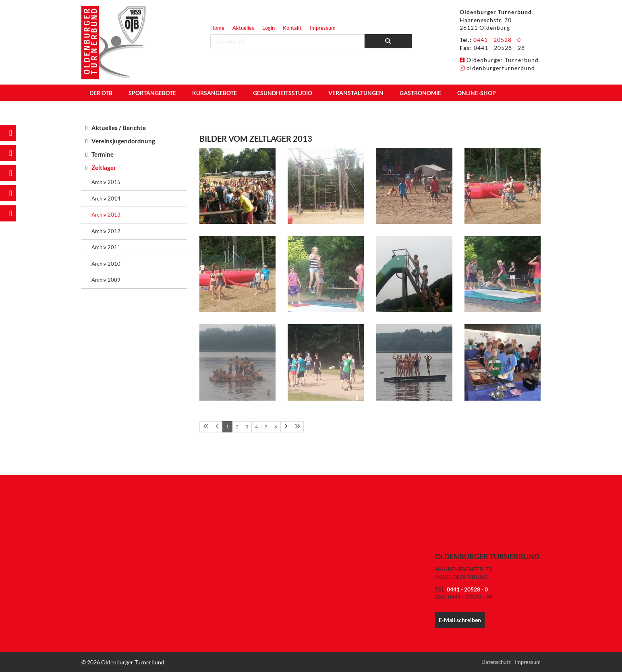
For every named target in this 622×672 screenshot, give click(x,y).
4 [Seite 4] (256, 427)
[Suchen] (388, 41)
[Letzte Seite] (297, 427)
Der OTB (101, 93)
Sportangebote (152, 93)
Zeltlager (104, 167)
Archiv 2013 (106, 215)
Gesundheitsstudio (283, 93)
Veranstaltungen (356, 93)
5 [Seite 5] (266, 427)
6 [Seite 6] (276, 427)
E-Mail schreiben (460, 620)
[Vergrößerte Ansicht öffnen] (237, 186)
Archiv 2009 (106, 280)
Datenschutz (496, 662)
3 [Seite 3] (247, 427)
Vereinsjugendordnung (123, 141)
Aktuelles (243, 28)
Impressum (323, 28)
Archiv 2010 (106, 264)
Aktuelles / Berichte (119, 128)
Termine (103, 154)
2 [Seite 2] (237, 427)
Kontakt (292, 28)
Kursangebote (215, 93)
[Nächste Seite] (286, 427)
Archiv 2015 (106, 182)
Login (268, 28)
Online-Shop (477, 93)
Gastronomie (420, 93)
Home (217, 28)
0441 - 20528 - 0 (497, 40)
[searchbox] (287, 41)
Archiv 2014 (106, 198)
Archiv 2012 (106, 231)
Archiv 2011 (106, 247)
